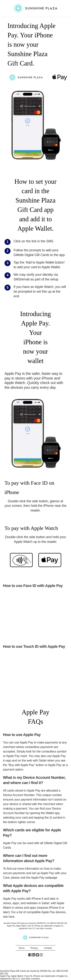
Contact (48, 948)
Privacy (34, 948)
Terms (22, 948)
